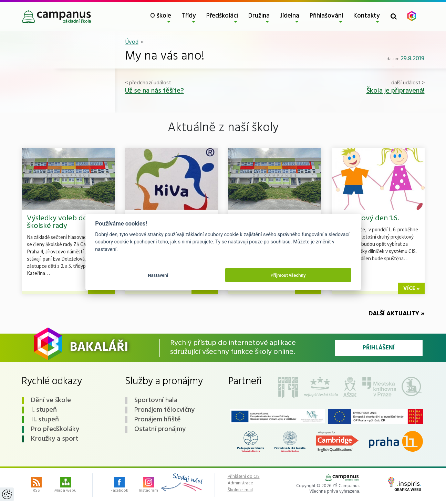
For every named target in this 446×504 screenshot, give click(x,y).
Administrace (240, 483)
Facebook (119, 485)
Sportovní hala (156, 400)
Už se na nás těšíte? (154, 91)
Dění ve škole (51, 400)
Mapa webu (65, 485)
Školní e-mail (240, 490)
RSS (36, 485)
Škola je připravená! (396, 91)
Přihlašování (326, 16)
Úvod (132, 42)
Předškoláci (222, 16)
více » (411, 288)
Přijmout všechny (288, 275)
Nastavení (158, 275)
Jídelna (290, 16)
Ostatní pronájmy (160, 429)
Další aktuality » (397, 314)
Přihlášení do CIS (244, 477)
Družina (259, 16)
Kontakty (367, 16)
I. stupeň (44, 410)
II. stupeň (45, 420)
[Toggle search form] (394, 16)
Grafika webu (404, 485)
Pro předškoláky (55, 429)
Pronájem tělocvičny (164, 410)
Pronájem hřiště (158, 420)
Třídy (189, 16)
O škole (161, 16)
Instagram (148, 485)
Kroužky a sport (55, 439)
